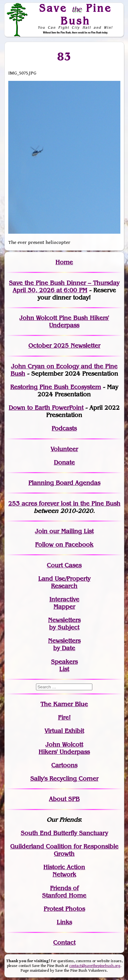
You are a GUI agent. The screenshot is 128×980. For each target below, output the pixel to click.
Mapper (64, 607)
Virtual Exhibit (64, 731)
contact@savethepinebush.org (95, 966)
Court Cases (64, 565)
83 (64, 56)
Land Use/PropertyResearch (64, 582)
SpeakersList (64, 665)
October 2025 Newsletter (64, 346)
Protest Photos (64, 909)
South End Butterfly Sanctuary (64, 833)
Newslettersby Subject (64, 624)
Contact (64, 943)
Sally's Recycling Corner (64, 779)
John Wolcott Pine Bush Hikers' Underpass (64, 322)
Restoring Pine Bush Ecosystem (56, 387)
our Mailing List (71, 531)
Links (64, 922)
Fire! (64, 717)
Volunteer (64, 449)
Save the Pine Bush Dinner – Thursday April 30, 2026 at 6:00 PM (64, 287)
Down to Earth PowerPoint (46, 408)
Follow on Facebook (64, 545)
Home (64, 262)
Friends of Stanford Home (64, 892)
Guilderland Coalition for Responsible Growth (64, 850)
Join (41, 531)
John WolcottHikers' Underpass (64, 748)
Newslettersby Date (64, 644)
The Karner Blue (64, 704)
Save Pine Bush (75, 14)
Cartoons (64, 765)
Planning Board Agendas (64, 483)
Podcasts (64, 428)
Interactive (64, 599)
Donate (64, 462)
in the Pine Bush (84, 504)
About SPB (64, 799)
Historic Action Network (64, 871)
